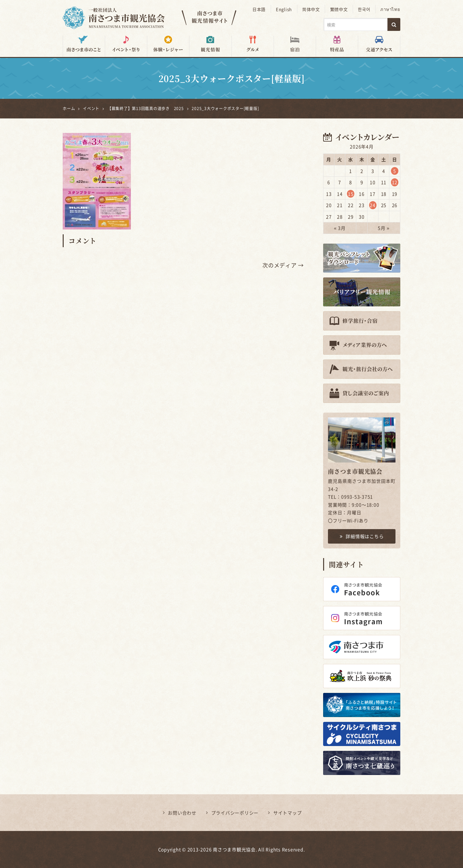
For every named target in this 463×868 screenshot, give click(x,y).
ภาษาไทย (390, 9)
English (285, 9)
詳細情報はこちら (362, 536)
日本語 (260, 9)
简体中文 (312, 9)
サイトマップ (288, 813)
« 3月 (340, 228)
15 (351, 193)
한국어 (365, 9)
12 (395, 182)
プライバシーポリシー (235, 813)
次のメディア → (283, 265)
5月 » (384, 228)
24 (373, 205)
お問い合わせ (182, 813)
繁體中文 (340, 9)
